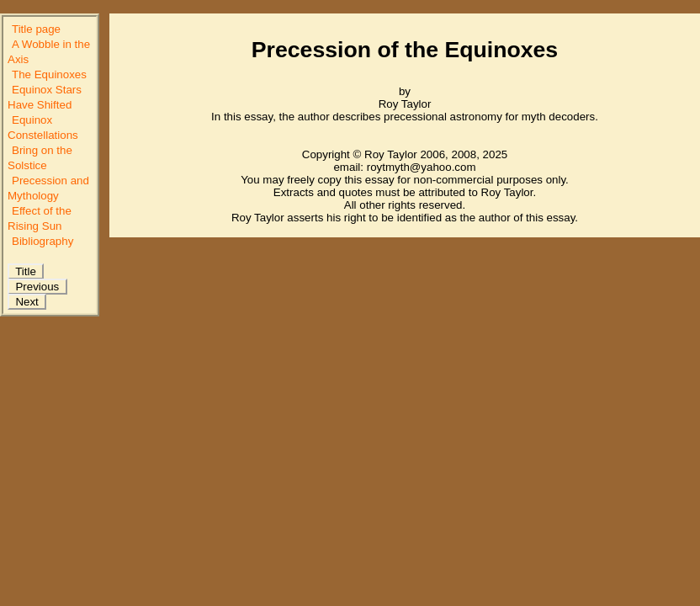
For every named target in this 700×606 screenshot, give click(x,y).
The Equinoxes (49, 74)
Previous (37, 287)
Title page (36, 29)
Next (27, 302)
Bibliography (42, 241)
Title (26, 271)
